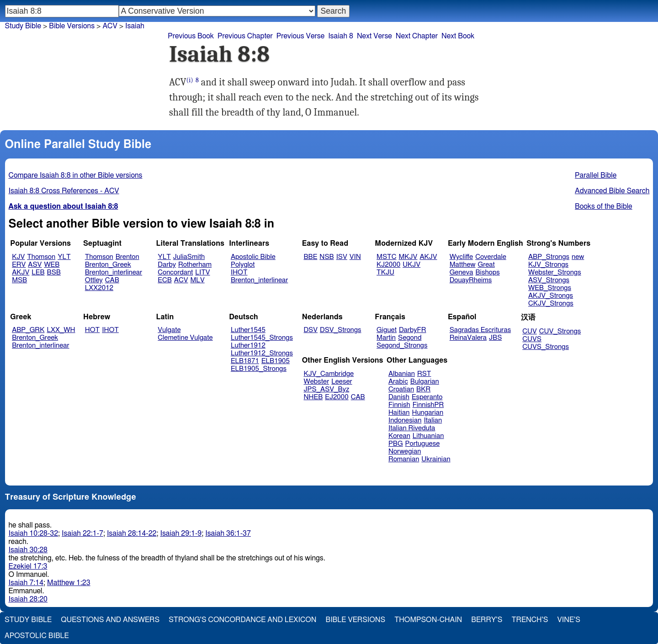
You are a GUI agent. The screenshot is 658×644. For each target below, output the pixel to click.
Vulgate (169, 330)
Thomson (41, 257)
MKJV (408, 257)
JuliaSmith (189, 257)
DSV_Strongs (341, 330)
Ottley (94, 280)
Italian (433, 420)
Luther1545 (248, 330)
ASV (35, 265)
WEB (52, 265)
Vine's (569, 620)
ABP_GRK (28, 330)
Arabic (398, 382)
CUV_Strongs (560, 331)
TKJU (385, 272)
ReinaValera (468, 338)
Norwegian (405, 451)
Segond (410, 338)
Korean (399, 436)
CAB (112, 280)
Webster (317, 382)
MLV (197, 280)
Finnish (399, 405)
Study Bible (23, 26)
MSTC (386, 257)
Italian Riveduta (412, 428)
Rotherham (195, 265)
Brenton (127, 257)
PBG (396, 444)
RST (424, 374)
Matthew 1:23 (69, 583)
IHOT (239, 272)
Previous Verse (300, 36)
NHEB (313, 397)
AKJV (21, 272)
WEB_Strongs (550, 288)
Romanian (404, 459)
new (578, 257)
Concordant (175, 272)
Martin (386, 338)
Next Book (458, 36)
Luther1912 (248, 346)
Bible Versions (72, 26)
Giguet (387, 330)
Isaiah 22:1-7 (82, 533)
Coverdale (491, 257)
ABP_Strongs (549, 257)
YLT (64, 257)
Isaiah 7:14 (26, 583)
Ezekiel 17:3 (28, 566)
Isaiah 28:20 (28, 599)
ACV (181, 280)
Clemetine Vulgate (185, 338)
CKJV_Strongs (551, 304)
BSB (54, 272)
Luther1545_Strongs (262, 338)
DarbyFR (413, 330)
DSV (311, 330)
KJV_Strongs (548, 265)
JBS (495, 338)
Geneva (462, 272)
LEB (38, 272)
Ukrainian (436, 459)
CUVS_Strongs (546, 347)
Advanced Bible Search (612, 191)
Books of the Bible (604, 206)
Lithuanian (428, 436)
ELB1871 (245, 361)
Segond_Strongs (402, 346)
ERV (19, 265)
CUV (530, 331)
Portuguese (423, 444)
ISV (342, 257)
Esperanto (427, 397)
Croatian (401, 389)
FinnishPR (428, 405)
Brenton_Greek (108, 265)
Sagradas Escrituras (480, 330)
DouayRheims (471, 280)
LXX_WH (61, 330)
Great (486, 265)
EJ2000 (337, 397)
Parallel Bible (596, 175)
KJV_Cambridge (329, 374)
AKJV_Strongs (551, 296)
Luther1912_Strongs (262, 353)
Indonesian (405, 420)
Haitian (399, 413)
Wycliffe (461, 257)
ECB (164, 280)
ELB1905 (276, 361)
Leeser (342, 382)
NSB (326, 257)
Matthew (463, 265)
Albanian (402, 374)
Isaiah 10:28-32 (34, 533)
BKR (423, 389)
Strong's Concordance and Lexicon (242, 620)
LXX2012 (99, 288)
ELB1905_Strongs (259, 369)
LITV (202, 272)
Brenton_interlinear (114, 272)
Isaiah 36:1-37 (228, 533)
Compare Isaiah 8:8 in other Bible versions (76, 175)
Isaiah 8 (341, 36)
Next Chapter (417, 36)
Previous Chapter (245, 36)
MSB (19, 280)
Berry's (487, 620)
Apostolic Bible (37, 636)
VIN (355, 257)
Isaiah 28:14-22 (132, 533)
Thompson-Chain (428, 620)
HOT (92, 330)
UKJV (411, 265)
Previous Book (191, 36)
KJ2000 (388, 265)
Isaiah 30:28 (28, 550)
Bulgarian (425, 382)
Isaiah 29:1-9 (181, 533)
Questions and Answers (110, 620)
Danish (399, 397)
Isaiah (135, 26)
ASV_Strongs (549, 280)
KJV (18, 257)
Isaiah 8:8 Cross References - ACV (64, 191)
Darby (167, 265)
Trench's (530, 620)
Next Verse (374, 36)
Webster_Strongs (555, 272)
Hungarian (428, 413)
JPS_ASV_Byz (327, 389)
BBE (311, 257)
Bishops (487, 272)
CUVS (532, 339)
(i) (190, 80)
